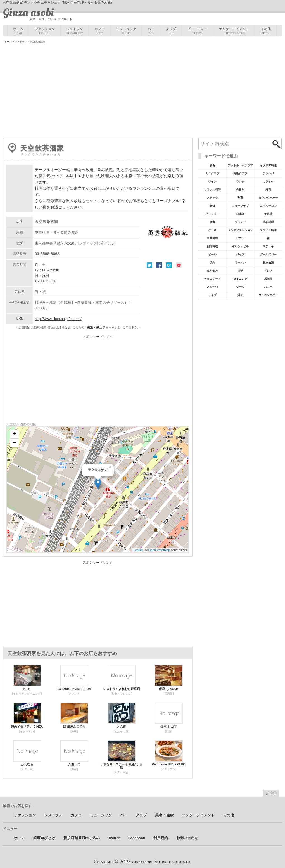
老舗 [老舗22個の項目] (212, 206)
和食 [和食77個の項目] (212, 165)
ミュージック (126, 31)
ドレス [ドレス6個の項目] (268, 271)
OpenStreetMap (159, 550)
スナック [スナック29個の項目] (212, 198)
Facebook (159, 265)
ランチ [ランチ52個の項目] (240, 182)
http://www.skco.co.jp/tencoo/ (58, 319)
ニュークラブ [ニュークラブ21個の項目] (240, 206)
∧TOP (271, 794)
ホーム (18, 31)
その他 (266, 31)
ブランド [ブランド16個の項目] (240, 222)
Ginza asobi (28, 13)
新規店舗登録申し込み (82, 838)
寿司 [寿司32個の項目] (268, 190)
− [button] (15, 443)
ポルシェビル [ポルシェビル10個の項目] (240, 246)
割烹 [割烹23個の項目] (240, 198)
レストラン (75, 31)
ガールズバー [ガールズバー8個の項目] (268, 254)
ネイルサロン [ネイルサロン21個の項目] (268, 206)
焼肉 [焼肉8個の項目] (212, 263)
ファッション (45, 31)
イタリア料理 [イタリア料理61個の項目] (268, 165)
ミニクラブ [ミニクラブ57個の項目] (212, 173)
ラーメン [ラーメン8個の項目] (240, 263)
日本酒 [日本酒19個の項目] (240, 214)
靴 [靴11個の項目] (268, 238)
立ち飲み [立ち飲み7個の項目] (212, 271)
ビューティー (197, 31)
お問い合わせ (187, 838)
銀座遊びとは (44, 838)
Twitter (149, 265)
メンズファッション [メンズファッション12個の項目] (240, 230)
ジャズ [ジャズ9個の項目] (240, 254)
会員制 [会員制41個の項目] (240, 190)
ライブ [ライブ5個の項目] (212, 295)
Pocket (179, 265)
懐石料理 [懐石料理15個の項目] (268, 222)
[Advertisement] (142, 91)
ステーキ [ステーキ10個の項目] (268, 246)
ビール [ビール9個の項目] (212, 254)
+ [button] (15, 434)
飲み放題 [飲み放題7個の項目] (268, 263)
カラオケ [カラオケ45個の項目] (268, 182)
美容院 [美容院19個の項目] (268, 214)
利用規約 (161, 838)
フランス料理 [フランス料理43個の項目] (212, 190)
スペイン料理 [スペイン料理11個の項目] (268, 230)
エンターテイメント (234, 31)
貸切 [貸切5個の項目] (240, 295)
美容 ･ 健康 (164, 815)
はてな (169, 265)
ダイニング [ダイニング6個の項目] (240, 279)
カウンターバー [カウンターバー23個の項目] (268, 198)
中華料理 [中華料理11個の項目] (212, 238)
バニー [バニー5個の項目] (268, 287)
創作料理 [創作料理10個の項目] (212, 246)
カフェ (99, 31)
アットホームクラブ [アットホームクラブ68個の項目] (240, 165)
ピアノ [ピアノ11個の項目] (240, 238)
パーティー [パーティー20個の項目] (212, 214)
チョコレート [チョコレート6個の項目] (212, 279)
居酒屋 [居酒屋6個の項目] (268, 279)
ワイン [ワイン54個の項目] (212, 182)
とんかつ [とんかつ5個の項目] (212, 287)
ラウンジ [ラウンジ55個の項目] (268, 173)
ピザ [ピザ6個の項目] (240, 271)
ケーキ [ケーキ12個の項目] (212, 230)
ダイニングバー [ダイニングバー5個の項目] (268, 295)
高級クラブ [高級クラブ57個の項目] (240, 173)
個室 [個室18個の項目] (212, 222)
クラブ (171, 31)
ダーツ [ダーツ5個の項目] (240, 287)
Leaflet (138, 550)
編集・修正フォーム (101, 327)
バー (151, 31)
